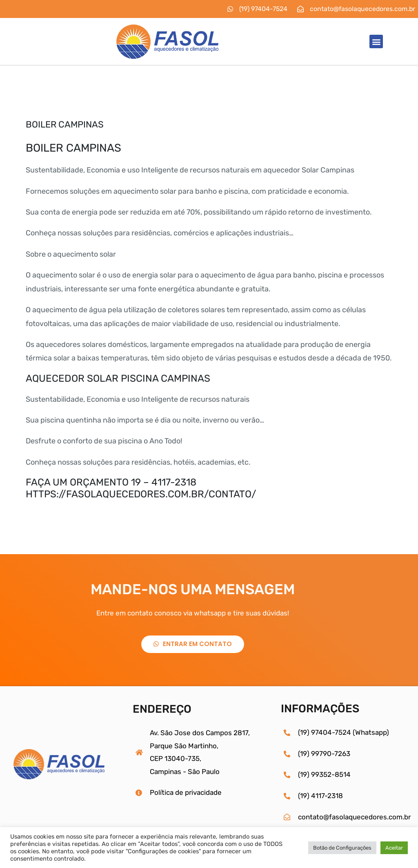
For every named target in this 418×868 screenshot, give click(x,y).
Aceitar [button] (394, 848)
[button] (376, 41)
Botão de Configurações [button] (342, 848)
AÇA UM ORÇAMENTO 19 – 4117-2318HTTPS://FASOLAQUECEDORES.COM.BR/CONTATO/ (143, 488)
